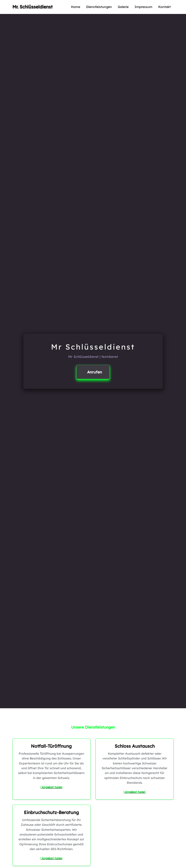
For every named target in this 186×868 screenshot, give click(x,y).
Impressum (143, 7)
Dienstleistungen (99, 7)
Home (76, 7)
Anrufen (94, 372)
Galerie (123, 7)
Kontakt (164, 7)
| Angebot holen (51, 787)
